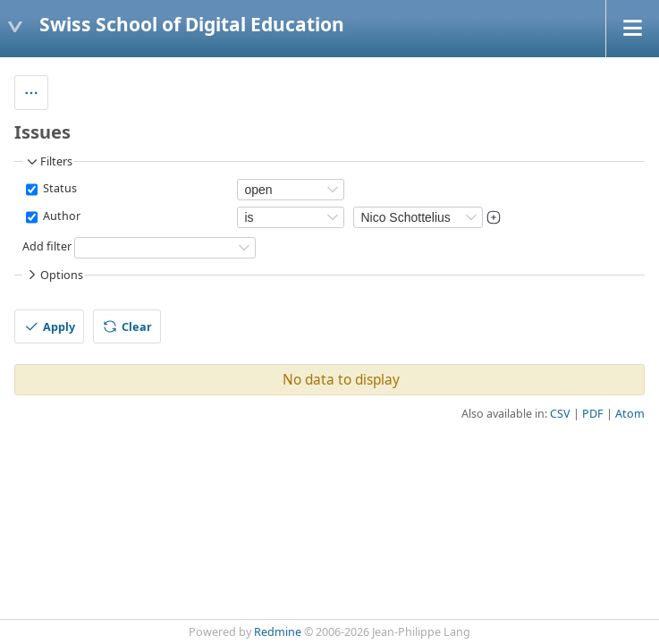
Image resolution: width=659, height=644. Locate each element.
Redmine (278, 632)
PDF (593, 414)
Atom (630, 414)
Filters (48, 162)
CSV (560, 414)
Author (60, 217)
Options (54, 275)
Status (59, 189)
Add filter (47, 247)
